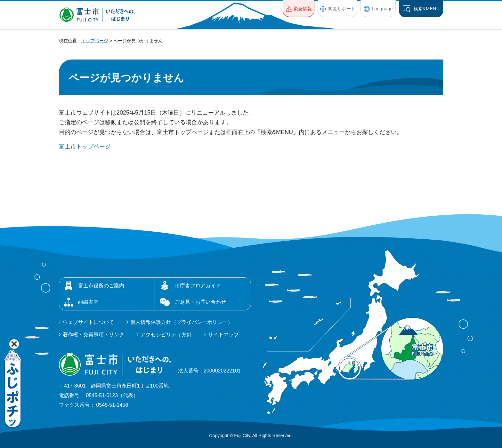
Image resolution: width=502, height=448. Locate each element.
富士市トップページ (85, 147)
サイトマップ (223, 335)
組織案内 (88, 302)
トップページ (95, 41)
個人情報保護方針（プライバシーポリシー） (182, 322)
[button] (299, 8)
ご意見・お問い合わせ (200, 302)
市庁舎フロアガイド (198, 286)
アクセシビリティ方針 (166, 335)
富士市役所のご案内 (101, 286)
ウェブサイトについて (88, 322)
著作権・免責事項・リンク (93, 335)
